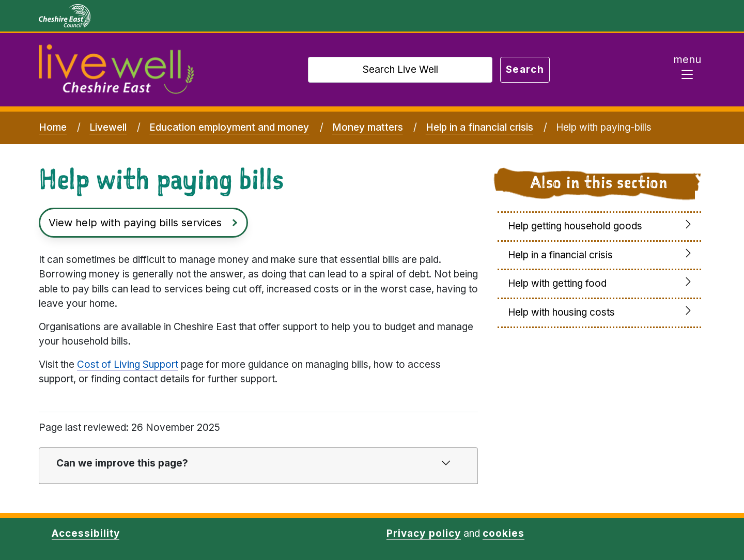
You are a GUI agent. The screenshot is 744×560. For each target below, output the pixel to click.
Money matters (368, 127)
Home (53, 127)
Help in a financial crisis (479, 127)
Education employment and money (229, 127)
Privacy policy (423, 533)
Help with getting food (557, 283)
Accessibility (86, 533)
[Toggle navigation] (687, 70)
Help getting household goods (575, 226)
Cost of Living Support (128, 364)
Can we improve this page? (122, 463)
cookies (503, 533)
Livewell (108, 127)
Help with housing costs (561, 312)
